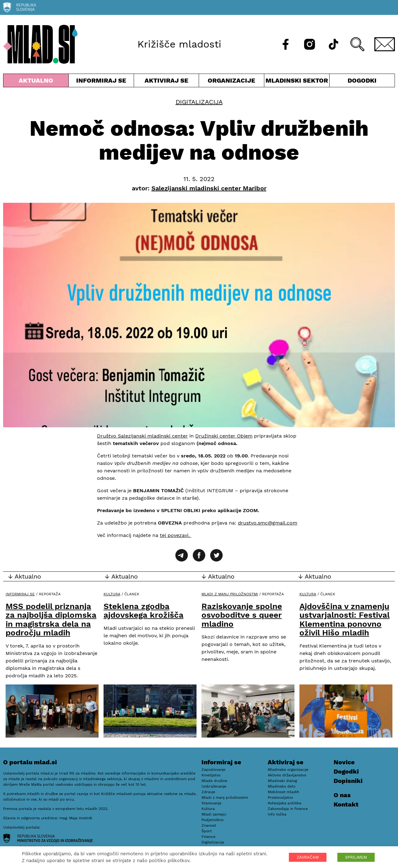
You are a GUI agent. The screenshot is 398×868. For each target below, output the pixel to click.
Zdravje (208, 792)
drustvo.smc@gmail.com (268, 523)
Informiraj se (101, 82)
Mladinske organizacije (288, 770)
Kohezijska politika (285, 803)
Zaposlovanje (213, 770)
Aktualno (36, 82)
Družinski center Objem (224, 436)
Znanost (209, 825)
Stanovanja (211, 803)
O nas (342, 795)
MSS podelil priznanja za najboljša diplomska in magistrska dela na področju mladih (51, 620)
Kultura (112, 594)
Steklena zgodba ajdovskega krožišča (143, 611)
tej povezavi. (176, 535)
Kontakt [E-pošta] (346, 804)
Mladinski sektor (297, 82)
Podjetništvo (213, 820)
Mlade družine (214, 781)
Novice (344, 762)
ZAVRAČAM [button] (308, 857)
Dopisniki (348, 781)
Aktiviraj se (167, 82)
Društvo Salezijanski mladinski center (142, 436)
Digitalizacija (199, 102)
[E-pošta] (385, 44)
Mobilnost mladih (283, 792)
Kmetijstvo (211, 775)
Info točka (277, 814)
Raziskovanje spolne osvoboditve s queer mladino (242, 615)
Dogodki (362, 80)
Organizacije (231, 82)
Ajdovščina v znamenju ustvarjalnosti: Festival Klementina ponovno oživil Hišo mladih (345, 620)
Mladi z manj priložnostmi (230, 594)
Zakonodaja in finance (288, 809)
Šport (207, 831)
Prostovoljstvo (280, 798)
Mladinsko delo (282, 786)
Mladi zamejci (214, 814)
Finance (208, 837)
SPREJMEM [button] (356, 857)
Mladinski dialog (282, 781)
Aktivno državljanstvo (287, 775)
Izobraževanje (214, 786)
